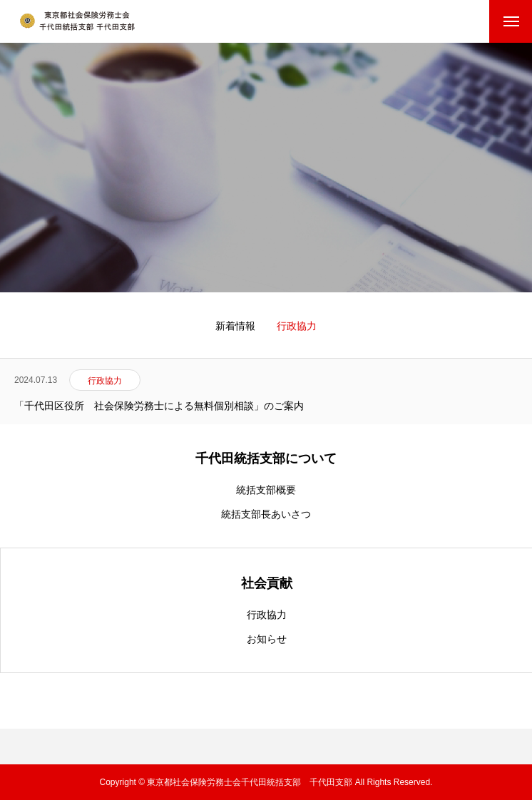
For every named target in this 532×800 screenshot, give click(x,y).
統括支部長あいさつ (266, 514)
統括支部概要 (266, 490)
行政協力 (267, 615)
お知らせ (267, 639)
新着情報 (235, 326)
